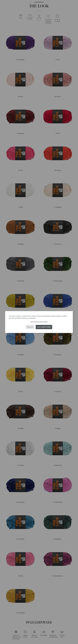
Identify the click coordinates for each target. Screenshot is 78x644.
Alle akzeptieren (44, 327)
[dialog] (39, 322)
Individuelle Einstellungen (39, 322)
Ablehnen (30, 327)
